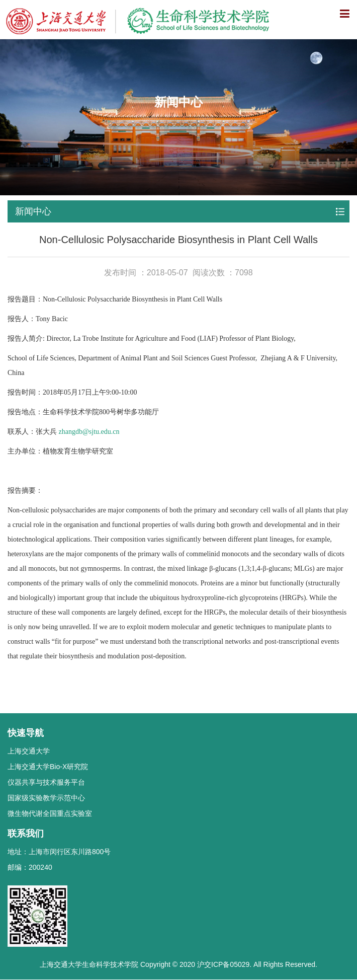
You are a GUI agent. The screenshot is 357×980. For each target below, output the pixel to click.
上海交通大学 (29, 751)
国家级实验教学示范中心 (46, 798)
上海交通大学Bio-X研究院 (48, 767)
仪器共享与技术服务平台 (46, 782)
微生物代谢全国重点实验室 (50, 813)
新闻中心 (33, 211)
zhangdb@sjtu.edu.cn (89, 432)
